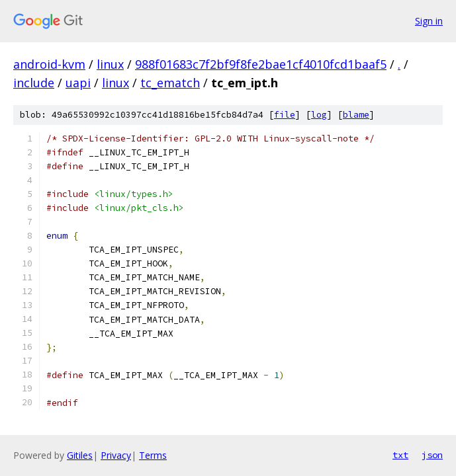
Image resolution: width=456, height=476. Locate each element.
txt (400, 455)
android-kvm (49, 64)
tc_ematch (170, 83)
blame (356, 115)
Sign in (429, 21)
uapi (78, 83)
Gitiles (80, 455)
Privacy (116, 455)
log (319, 115)
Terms (153, 455)
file (285, 115)
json (432, 455)
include (34, 83)
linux (110, 64)
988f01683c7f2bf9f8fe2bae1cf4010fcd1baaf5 (261, 64)
